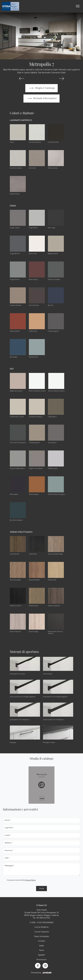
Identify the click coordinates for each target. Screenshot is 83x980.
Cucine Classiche (42, 932)
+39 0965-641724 (43, 918)
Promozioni (41, 960)
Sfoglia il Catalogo (42, 88)
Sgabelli (41, 955)
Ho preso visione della (21, 880)
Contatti (41, 941)
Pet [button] (12, 369)
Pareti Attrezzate (41, 936)
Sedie (41, 946)
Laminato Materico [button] (21, 120)
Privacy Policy (30, 880)
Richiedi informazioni (41, 98)
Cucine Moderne (41, 927)
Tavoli (42, 950)
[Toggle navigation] (78, 6)
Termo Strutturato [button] (21, 532)
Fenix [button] (13, 206)
